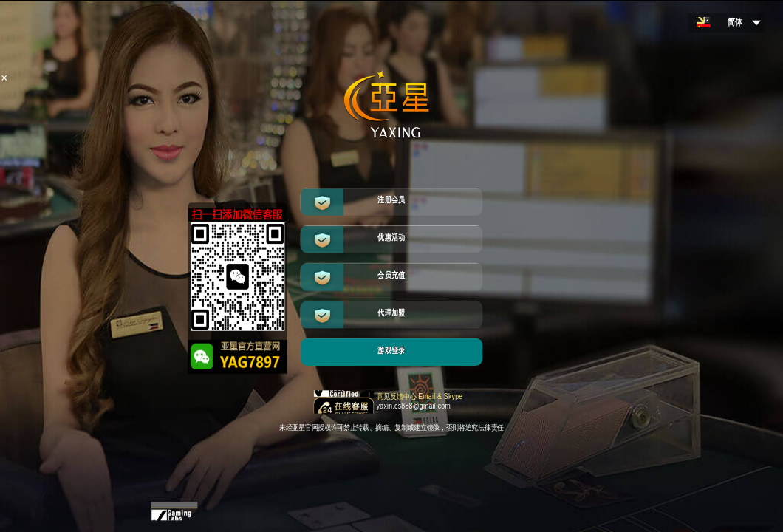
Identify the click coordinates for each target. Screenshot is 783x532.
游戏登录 (391, 351)
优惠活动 (391, 238)
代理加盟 (391, 313)
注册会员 (391, 200)
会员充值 (391, 275)
